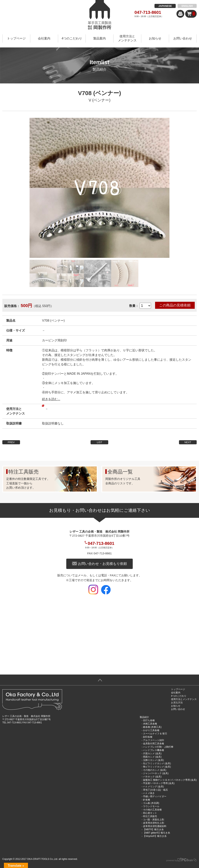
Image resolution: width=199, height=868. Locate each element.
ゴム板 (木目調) (151, 803)
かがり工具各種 (151, 730)
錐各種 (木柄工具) (152, 727)
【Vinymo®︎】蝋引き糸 (155, 836)
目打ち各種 (149, 720)
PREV (11, 442)
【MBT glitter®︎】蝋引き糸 (157, 833)
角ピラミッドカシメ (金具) (157, 767)
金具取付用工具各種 (154, 744)
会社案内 (44, 38)
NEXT (188, 442)
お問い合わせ (183, 38)
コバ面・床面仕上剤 (154, 820)
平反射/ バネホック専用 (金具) (159, 783)
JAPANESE (165, 6)
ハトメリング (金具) (153, 787)
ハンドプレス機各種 (154, 750)
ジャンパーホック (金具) (156, 773)
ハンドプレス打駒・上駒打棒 (158, 747)
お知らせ (155, 38)
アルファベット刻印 (154, 740)
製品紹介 (144, 717)
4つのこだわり (72, 38)
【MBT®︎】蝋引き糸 (153, 829)
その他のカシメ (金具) (155, 770)
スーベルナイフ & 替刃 (155, 734)
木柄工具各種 (150, 724)
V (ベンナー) (99, 100)
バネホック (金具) (152, 777)
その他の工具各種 (152, 810)
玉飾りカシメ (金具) (153, 760)
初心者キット (150, 813)
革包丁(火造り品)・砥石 (155, 790)
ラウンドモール (151, 806)
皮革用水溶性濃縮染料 (155, 826)
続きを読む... (51, 399)
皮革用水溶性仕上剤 (154, 823)
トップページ (16, 38)
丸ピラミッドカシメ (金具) (157, 763)
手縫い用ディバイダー (155, 796)
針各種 (147, 800)
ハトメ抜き (149, 793)
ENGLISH (187, 6)
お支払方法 (177, 703)
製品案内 (99, 38)
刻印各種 (148, 737)
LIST (99, 442)
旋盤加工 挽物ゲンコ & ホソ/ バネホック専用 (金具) (170, 780)
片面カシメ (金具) (152, 753)
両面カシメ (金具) (152, 757)
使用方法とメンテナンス (127, 38)
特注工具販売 (150, 816)
